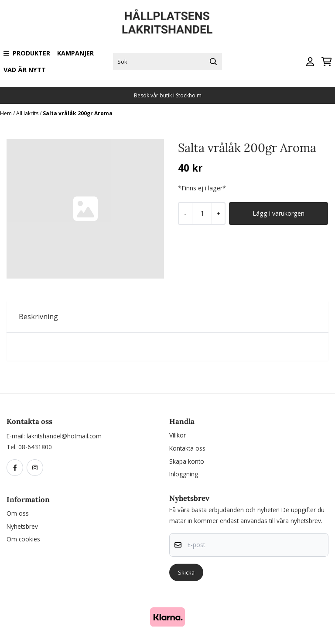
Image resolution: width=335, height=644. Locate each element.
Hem (7, 113)
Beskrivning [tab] (38, 317)
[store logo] (167, 22)
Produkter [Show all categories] (27, 53)
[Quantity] (202, 214)
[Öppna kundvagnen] (326, 62)
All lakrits (28, 113)
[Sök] (168, 62)
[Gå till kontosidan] (310, 62)
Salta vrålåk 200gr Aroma (78, 113)
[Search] (213, 62)
